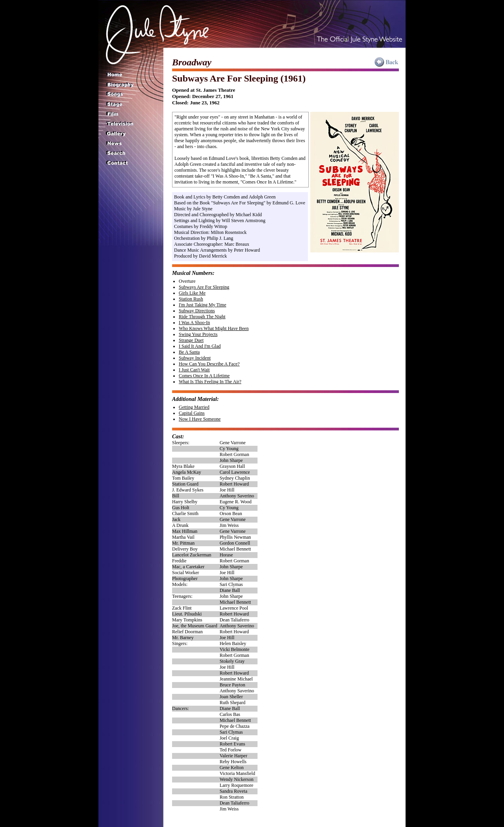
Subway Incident (195, 358)
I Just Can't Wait (194, 370)
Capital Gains (192, 413)
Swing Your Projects (198, 334)
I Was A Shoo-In (194, 323)
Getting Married (194, 407)
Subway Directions (197, 311)
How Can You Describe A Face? (209, 364)
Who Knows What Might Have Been (214, 328)
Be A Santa (189, 352)
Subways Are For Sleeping (204, 287)
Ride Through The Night (202, 317)
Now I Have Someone (200, 419)
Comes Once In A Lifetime (204, 376)
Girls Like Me (192, 293)
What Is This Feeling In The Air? (210, 382)
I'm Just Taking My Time (202, 305)
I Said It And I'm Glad (200, 346)
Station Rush (191, 299)
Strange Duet (191, 340)
